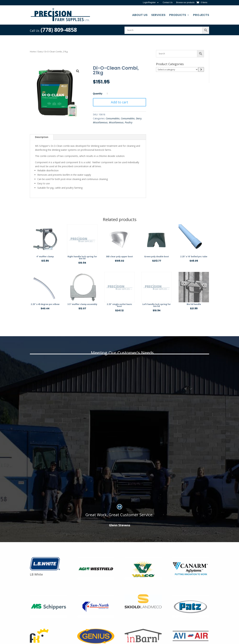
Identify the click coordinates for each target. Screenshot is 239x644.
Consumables (113, 118)
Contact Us (168, 2)
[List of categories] (177, 69)
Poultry (129, 122)
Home (33, 52)
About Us (140, 15)
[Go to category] (201, 69)
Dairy (40, 52)
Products (178, 15)
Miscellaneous (100, 122)
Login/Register (149, 2)
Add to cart (119, 102)
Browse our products (185, 2)
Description (42, 137)
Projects (201, 15)
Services (158, 15)
